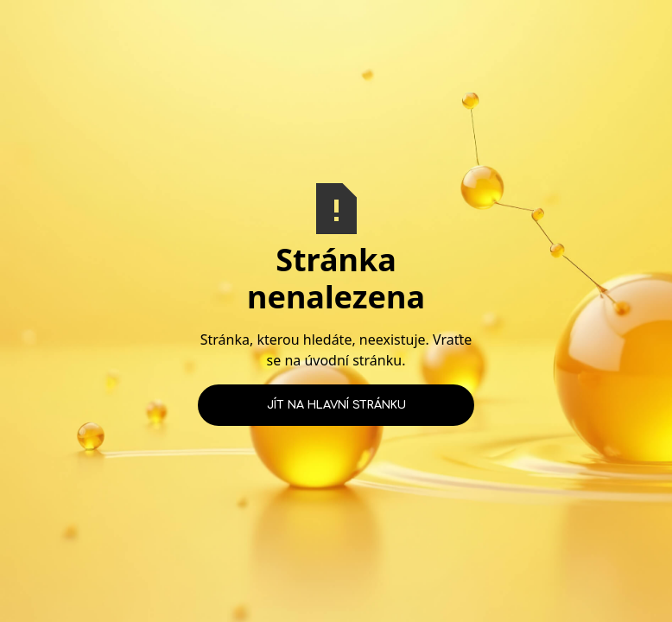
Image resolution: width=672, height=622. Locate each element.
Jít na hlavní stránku (336, 405)
